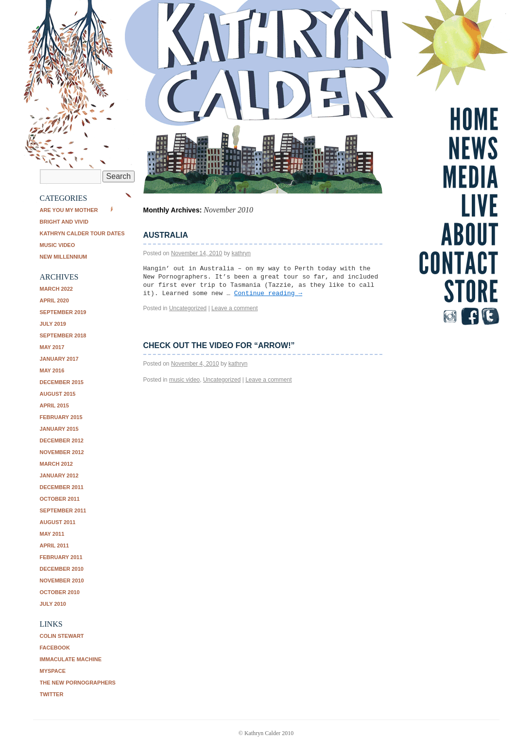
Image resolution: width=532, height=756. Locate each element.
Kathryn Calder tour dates (82, 233)
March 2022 (56, 289)
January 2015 (59, 429)
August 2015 (58, 394)
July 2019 (53, 324)
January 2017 (59, 359)
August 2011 (58, 522)
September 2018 (63, 335)
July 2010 (53, 604)
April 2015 (54, 405)
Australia (166, 235)
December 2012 (62, 440)
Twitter (52, 694)
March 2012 (56, 464)
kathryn (241, 253)
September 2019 (63, 312)
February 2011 (61, 557)
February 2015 (61, 417)
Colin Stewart (62, 636)
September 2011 (63, 510)
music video (58, 245)
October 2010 (60, 592)
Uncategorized (188, 308)
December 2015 (62, 382)
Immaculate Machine (71, 659)
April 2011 (54, 545)
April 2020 (54, 300)
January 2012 (59, 475)
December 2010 (62, 569)
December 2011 (62, 487)
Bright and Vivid (64, 222)
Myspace (53, 671)
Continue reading (268, 293)
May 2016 (52, 370)
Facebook (55, 648)
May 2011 (52, 534)
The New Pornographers (78, 683)
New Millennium (64, 257)
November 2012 (62, 452)
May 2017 (52, 347)
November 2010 (62, 580)
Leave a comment (234, 308)
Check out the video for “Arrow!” (219, 345)
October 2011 (60, 499)
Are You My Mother (69, 210)
